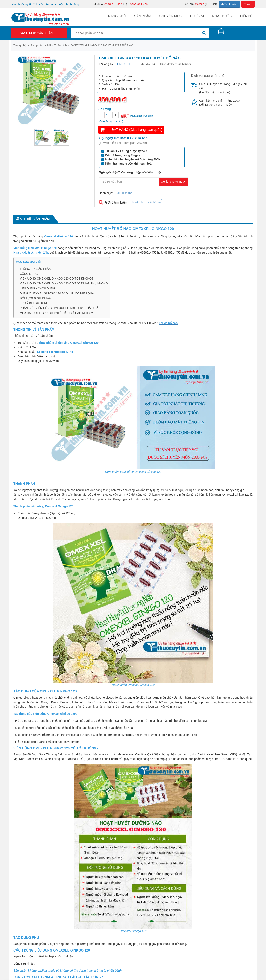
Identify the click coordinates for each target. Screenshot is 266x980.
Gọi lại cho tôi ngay (173, 182)
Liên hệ (246, 16)
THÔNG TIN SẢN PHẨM (36, 269)
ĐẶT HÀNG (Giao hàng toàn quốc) (137, 130)
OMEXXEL (124, 64)
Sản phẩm (142, 16)
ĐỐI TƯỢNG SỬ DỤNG (35, 298)
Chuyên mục (170, 16)
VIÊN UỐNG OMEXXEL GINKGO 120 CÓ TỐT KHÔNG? (56, 278)
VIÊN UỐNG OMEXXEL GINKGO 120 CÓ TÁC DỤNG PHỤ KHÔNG (64, 283)
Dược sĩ (197, 16)
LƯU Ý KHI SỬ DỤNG (34, 303)
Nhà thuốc (222, 16)
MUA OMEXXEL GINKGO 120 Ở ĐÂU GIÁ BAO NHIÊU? (56, 313)
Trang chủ (116, 16)
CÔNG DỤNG (29, 274)
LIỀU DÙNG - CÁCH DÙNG (38, 288)
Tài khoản (229, 4)
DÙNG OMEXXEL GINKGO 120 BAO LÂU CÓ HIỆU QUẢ (57, 293)
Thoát (248, 4)
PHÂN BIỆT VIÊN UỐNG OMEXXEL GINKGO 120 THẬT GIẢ (59, 308)
